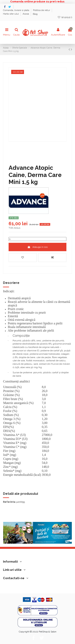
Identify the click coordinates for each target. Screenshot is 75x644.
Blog (35, 14)
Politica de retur (42, 10)
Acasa (26, 14)
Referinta (9, 502)
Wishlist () (65, 17)
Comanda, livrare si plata (16, 10)
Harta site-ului (11, 14)
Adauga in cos (37, 247)
